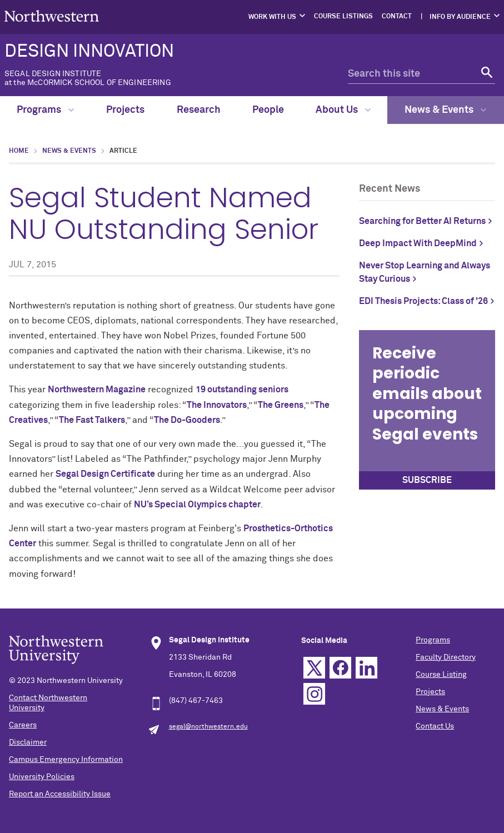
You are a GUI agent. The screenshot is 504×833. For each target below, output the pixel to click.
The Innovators (217, 405)
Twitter (314, 668)
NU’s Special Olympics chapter (197, 505)
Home (19, 151)
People (268, 110)
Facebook (340, 668)
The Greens (281, 405)
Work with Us (272, 17)
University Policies (42, 777)
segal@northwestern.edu (208, 727)
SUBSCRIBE (427, 480)
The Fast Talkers (92, 420)
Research (199, 110)
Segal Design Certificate (105, 474)
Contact (397, 17)
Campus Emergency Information (66, 760)
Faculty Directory (446, 657)
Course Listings (343, 17)
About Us (343, 110)
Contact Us (435, 726)
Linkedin (366, 668)
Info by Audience (460, 17)
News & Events (445, 110)
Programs (45, 110)
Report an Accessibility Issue (60, 794)
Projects (125, 110)
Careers (23, 725)
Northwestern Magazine (97, 390)
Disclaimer (28, 742)
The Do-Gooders (187, 420)
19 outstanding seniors (242, 390)
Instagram (314, 694)
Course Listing (441, 675)
